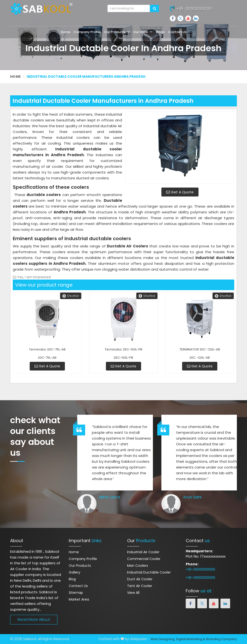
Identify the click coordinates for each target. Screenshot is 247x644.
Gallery (75, 572)
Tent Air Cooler (140, 586)
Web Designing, (163, 639)
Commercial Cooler (144, 559)
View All (133, 593)
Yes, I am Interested (32, 277)
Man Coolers (138, 566)
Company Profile (87, 32)
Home (65, 32)
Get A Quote (180, 192)
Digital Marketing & (191, 639)
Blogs (160, 32)
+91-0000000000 (191, 8)
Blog (72, 579)
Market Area (79, 599)
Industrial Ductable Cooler (149, 572)
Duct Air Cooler (140, 579)
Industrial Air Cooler (143, 552)
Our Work (143, 32)
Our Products (117, 32)
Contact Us (177, 32)
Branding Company (222, 639)
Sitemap (76, 593)
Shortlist (71, 296)
